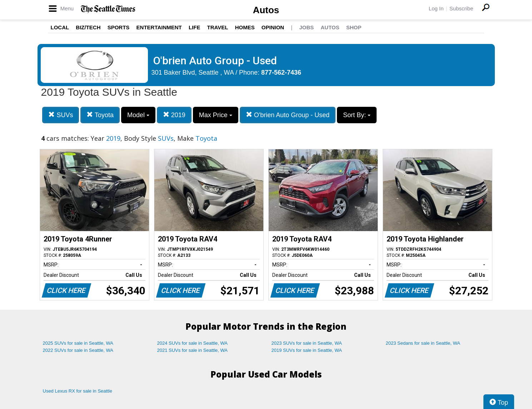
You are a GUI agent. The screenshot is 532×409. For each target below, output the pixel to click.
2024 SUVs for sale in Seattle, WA (193, 343)
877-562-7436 (281, 73)
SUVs (61, 115)
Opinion (273, 27)
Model (138, 115)
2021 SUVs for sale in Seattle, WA (193, 350)
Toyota (100, 115)
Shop (354, 27)
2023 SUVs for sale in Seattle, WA (307, 343)
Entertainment (159, 27)
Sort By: (357, 115)
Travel (218, 27)
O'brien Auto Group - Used (288, 115)
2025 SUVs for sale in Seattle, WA (78, 343)
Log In (436, 8)
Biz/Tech (88, 27)
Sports (119, 27)
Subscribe (461, 8)
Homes (245, 27)
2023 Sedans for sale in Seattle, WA (423, 343)
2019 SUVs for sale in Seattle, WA (307, 350)
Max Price (216, 115)
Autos (266, 10)
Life (195, 27)
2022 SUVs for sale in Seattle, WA (78, 350)
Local (60, 27)
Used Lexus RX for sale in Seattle (78, 391)
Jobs (306, 27)
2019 (174, 115)
